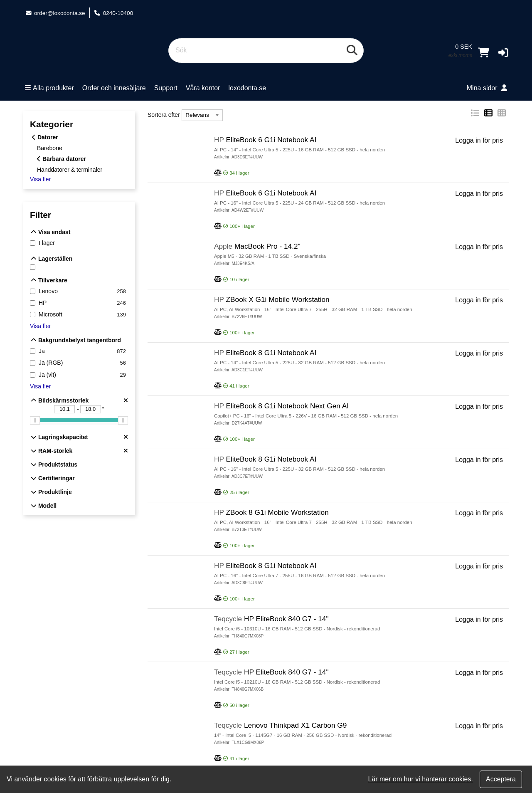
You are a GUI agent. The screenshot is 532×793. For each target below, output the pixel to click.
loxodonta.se (247, 88)
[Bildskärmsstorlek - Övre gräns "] (91, 409)
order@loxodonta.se (55, 13)
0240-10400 (114, 13)
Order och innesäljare (114, 88)
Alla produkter (49, 88)
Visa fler (40, 179)
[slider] (35, 420)
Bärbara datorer (62, 159)
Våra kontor (203, 88)
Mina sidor (487, 88)
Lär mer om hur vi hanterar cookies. (420, 779)
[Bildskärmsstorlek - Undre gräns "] (64, 409)
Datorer (45, 137)
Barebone (50, 148)
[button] (503, 52)
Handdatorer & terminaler (70, 169)
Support (166, 88)
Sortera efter (164, 115)
